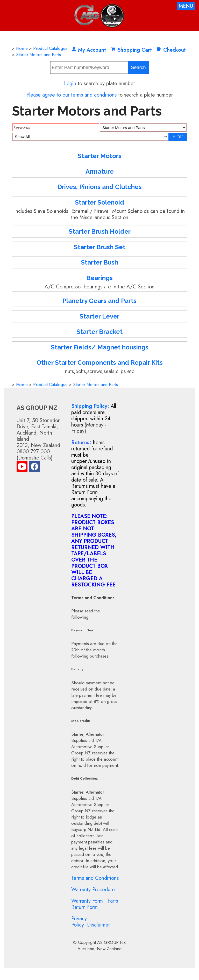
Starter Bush (99, 262)
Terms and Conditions (95, 878)
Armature (100, 171)
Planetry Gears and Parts (99, 301)
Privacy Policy (79, 922)
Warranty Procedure (93, 890)
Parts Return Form (95, 904)
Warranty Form (87, 901)
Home (22, 48)
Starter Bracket (99, 332)
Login (70, 83)
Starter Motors (100, 156)
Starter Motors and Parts (38, 55)
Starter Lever (99, 316)
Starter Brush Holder (100, 231)
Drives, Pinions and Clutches (100, 187)
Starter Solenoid (99, 202)
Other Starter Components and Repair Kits (100, 363)
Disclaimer (98, 925)
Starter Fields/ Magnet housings (100, 347)
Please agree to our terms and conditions (72, 95)
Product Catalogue (50, 48)
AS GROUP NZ (112, 942)
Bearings (99, 278)
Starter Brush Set (100, 247)
